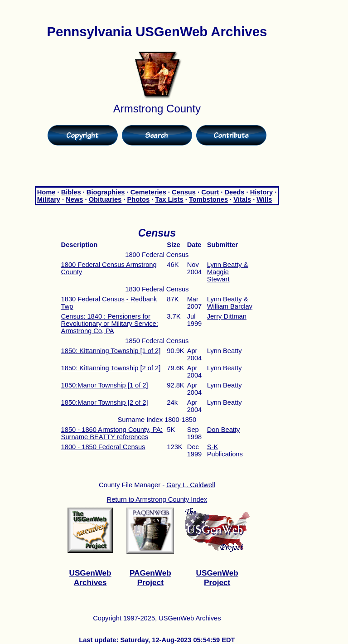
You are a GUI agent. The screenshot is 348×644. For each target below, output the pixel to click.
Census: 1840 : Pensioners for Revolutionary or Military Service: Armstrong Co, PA (110, 324)
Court (210, 192)
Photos (138, 199)
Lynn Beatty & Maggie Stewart (228, 272)
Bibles (71, 192)
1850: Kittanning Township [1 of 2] (111, 351)
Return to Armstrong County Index (157, 499)
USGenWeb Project (217, 578)
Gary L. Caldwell (191, 485)
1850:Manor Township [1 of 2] (105, 385)
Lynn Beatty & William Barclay (230, 303)
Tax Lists (169, 199)
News (74, 199)
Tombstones (208, 199)
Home (46, 192)
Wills (264, 199)
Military (49, 199)
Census (184, 192)
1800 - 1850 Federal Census (103, 447)
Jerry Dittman (227, 316)
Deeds (234, 192)
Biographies (106, 192)
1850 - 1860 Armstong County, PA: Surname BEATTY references (112, 433)
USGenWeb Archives (90, 578)
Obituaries (105, 199)
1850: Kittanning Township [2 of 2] (111, 368)
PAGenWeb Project (150, 578)
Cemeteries (148, 192)
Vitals (242, 199)
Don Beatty (224, 430)
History (262, 192)
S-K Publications (225, 450)
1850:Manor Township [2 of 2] (105, 402)
